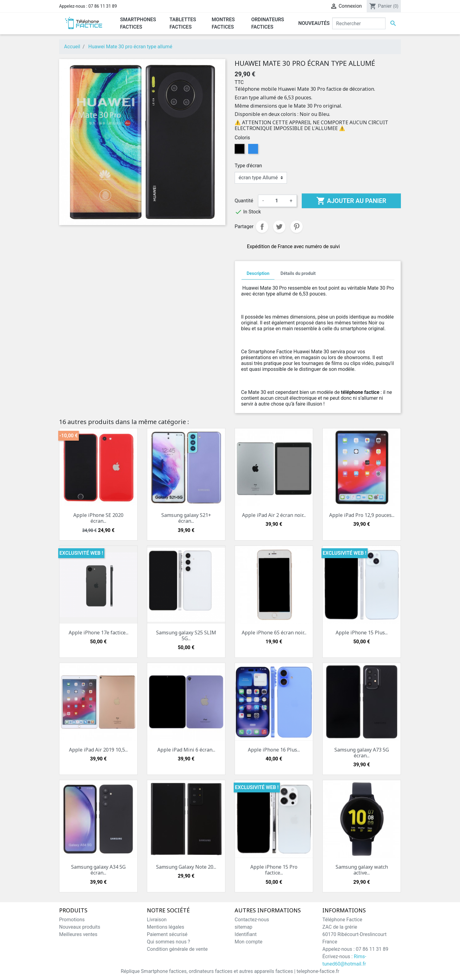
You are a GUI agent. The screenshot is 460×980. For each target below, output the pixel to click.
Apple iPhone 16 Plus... (274, 750)
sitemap (244, 927)
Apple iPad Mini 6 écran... (186, 750)
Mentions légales (165, 927)
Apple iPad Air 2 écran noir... (274, 515)
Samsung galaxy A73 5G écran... (362, 753)
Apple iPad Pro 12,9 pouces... (362, 515)
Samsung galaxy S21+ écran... (186, 518)
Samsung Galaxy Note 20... (186, 867)
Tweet (279, 227)
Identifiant (246, 934)
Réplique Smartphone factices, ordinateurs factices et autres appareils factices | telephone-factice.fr (230, 971)
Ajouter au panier (351, 201)
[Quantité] (277, 201)
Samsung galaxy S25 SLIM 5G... (186, 635)
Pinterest (297, 227)
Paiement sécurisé (167, 934)
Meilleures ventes (78, 934)
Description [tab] (258, 274)
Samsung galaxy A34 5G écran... (98, 870)
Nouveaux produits (80, 927)
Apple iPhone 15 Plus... (362, 633)
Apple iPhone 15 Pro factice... (274, 870)
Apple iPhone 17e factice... (99, 633)
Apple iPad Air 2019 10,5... (98, 750)
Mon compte (248, 942)
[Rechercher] (359, 23)
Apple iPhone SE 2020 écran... (98, 518)
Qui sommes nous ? (168, 942)
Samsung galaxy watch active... (362, 870)
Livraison (157, 920)
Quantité (244, 201)
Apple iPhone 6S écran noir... (274, 633)
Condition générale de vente (177, 949)
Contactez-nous (252, 920)
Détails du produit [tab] (298, 274)
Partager (262, 227)
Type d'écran (248, 166)
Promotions (72, 920)
